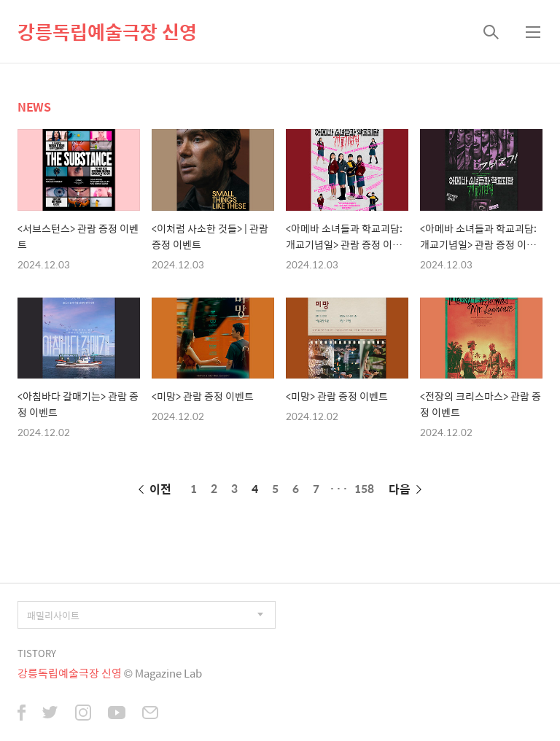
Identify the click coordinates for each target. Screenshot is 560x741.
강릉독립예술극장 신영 (107, 31)
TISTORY (37, 653)
